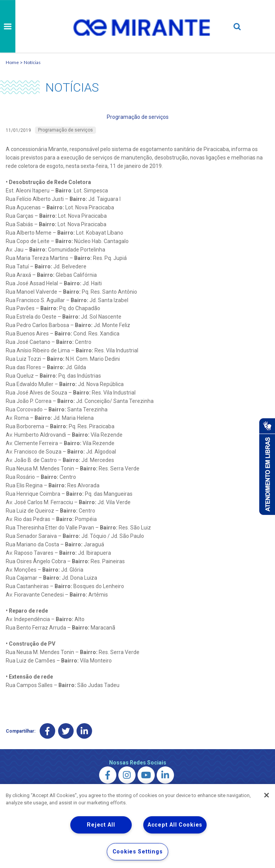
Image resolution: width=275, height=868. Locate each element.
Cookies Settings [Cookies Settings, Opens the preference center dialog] (138, 852)
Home (12, 62)
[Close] (267, 795)
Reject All (101, 825)
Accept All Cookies (175, 825)
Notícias (32, 62)
